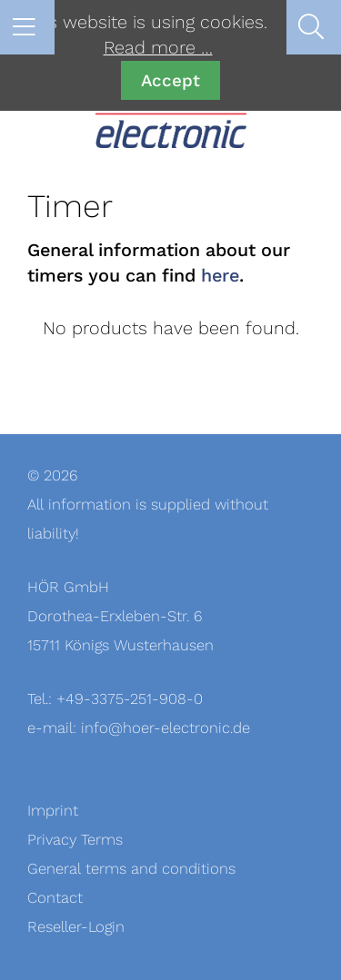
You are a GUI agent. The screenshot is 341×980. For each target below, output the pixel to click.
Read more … (158, 48)
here (220, 276)
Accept (170, 80)
